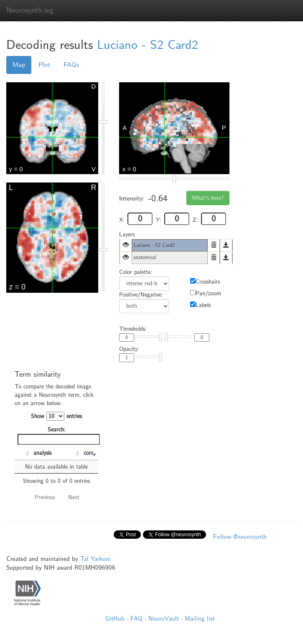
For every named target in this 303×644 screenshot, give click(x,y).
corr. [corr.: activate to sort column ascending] (89, 453)
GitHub (115, 619)
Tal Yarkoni (95, 559)
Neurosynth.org (30, 10)
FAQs (71, 65)
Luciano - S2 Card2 (148, 45)
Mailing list (200, 619)
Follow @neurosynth (240, 537)
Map (19, 65)
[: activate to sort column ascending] (23, 454)
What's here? (208, 198)
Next (74, 497)
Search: (58, 435)
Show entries (56, 416)
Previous (45, 497)
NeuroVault (164, 619)
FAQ (136, 619)
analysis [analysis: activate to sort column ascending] (42, 453)
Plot (44, 65)
